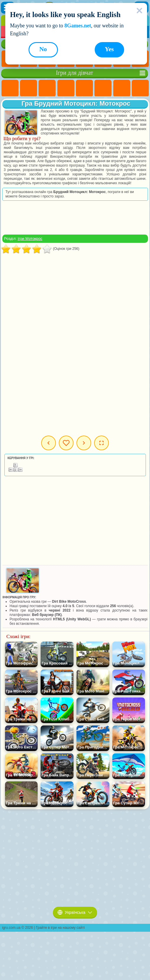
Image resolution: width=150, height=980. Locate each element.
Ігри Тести (84, 88)
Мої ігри (66, 443)
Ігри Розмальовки (140, 88)
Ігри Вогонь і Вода (47, 88)
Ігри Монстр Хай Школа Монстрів (103, 88)
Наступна (84, 443)
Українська (75, 912)
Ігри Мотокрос (30, 239)
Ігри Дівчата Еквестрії (29, 88)
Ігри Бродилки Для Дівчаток (122, 88)
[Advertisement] (75, 217)
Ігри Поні (10, 88)
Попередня (49, 443)
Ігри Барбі (66, 88)
